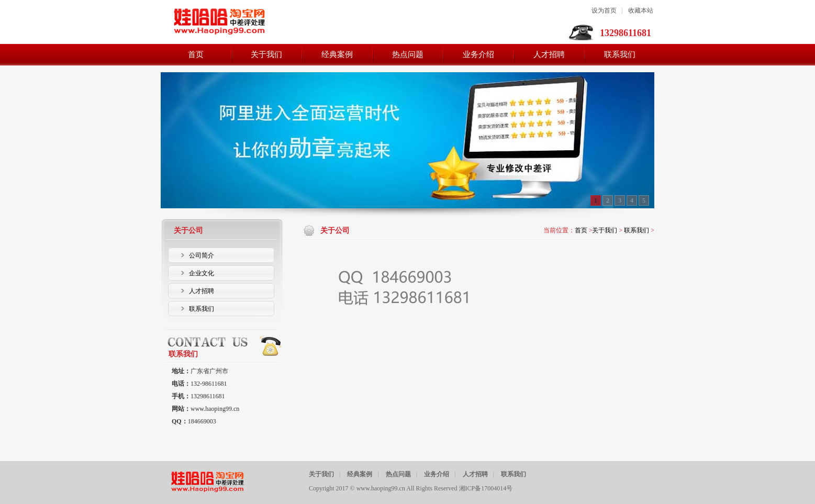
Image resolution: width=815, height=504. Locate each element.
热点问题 (398, 474)
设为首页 (604, 10)
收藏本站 (641, 10)
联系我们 (637, 230)
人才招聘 (475, 474)
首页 (581, 230)
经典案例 (360, 474)
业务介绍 (437, 474)
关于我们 (605, 230)
